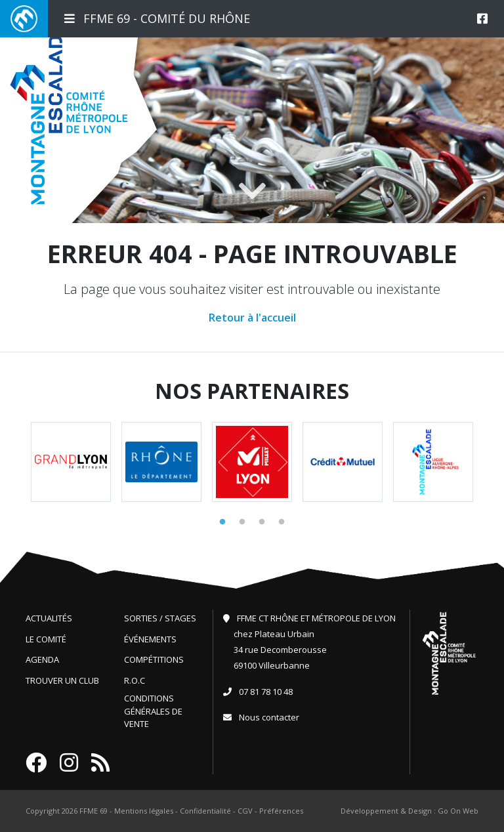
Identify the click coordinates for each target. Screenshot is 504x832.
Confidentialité (205, 811)
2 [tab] (242, 522)
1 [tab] (222, 522)
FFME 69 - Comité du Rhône (157, 18)
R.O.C (135, 680)
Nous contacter (269, 717)
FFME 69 (94, 811)
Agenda (42, 659)
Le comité (46, 639)
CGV (245, 811)
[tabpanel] (71, 462)
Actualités (49, 618)
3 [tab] (262, 522)
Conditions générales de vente (153, 711)
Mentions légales (144, 811)
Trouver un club (62, 680)
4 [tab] (282, 522)
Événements (150, 639)
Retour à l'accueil (252, 318)
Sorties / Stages (160, 618)
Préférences (281, 811)
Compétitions (154, 659)
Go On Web (458, 811)
